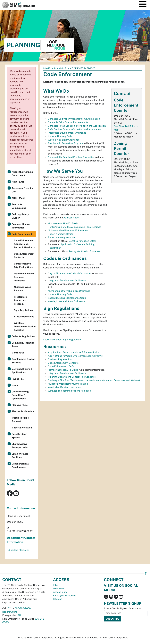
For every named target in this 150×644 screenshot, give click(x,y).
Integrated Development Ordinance (67, 133)
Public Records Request (20, 420)
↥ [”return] (146, 574)
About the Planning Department (22, 174)
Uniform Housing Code (60, 136)
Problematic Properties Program (65, 143)
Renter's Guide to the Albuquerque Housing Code (74, 227)
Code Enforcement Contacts (63, 363)
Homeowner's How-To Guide (63, 370)
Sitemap (58, 599)
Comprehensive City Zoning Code (23, 265)
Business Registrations (60, 359)
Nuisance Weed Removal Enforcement (69, 230)
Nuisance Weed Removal (23, 289)
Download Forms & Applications (22, 371)
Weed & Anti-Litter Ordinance (64, 140)
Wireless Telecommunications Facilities (69, 391)
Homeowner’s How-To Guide (63, 223)
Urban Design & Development (20, 465)
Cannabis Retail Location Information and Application (77, 126)
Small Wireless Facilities (20, 456)
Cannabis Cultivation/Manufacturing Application (74, 119)
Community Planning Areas (23, 345)
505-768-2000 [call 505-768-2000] (23, 608)
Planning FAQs (20, 405)
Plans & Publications (23, 411)
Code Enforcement (22, 234)
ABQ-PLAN (18, 182)
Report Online (10, 612)
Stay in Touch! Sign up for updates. (123, 608)
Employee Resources (64, 596)
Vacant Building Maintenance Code (67, 298)
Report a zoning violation (62, 237)
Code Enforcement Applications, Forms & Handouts (24, 244)
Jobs (55, 585)
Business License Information (21, 226)
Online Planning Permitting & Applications (20, 395)
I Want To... (18, 379)
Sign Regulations (23, 310)
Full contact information (18, 550)
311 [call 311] (10, 608)
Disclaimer (59, 589)
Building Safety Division (20, 216)
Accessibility (60, 592)
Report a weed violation (61, 234)
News (15, 385)
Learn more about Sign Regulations (62, 340)
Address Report (72, 218)
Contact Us (18, 353)
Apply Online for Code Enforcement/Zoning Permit (75, 356)
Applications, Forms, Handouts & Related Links (73, 352)
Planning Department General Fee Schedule (72, 377)
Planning (60, 68)
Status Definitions (24, 317)
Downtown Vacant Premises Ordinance (24, 277)
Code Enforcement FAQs (61, 366)
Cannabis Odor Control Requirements (68, 122)
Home (47, 68)
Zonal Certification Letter (82, 241)
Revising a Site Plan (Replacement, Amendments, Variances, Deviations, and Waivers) (94, 380)
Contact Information (21, 508)
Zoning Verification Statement (85, 251)
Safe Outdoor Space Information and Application (74, 129)
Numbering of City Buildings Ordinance (69, 291)
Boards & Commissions (19, 206)
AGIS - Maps (18, 198)
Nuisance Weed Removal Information (68, 384)
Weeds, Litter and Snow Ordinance (66, 301)
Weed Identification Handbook (64, 387)
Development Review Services (23, 361)
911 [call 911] (19, 615)
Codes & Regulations (23, 336)
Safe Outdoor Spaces (19, 436)
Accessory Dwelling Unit (23, 190)
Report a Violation (22, 428)
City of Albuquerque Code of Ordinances (70, 273)
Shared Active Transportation (20, 446)
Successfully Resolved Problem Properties (71, 157)
